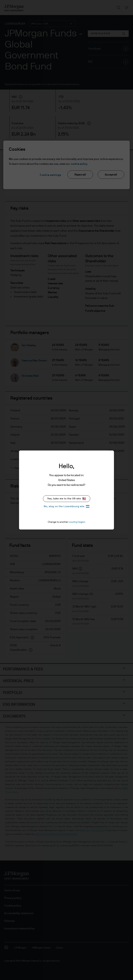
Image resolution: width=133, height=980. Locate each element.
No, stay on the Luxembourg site (67, 506)
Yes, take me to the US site (67, 499)
